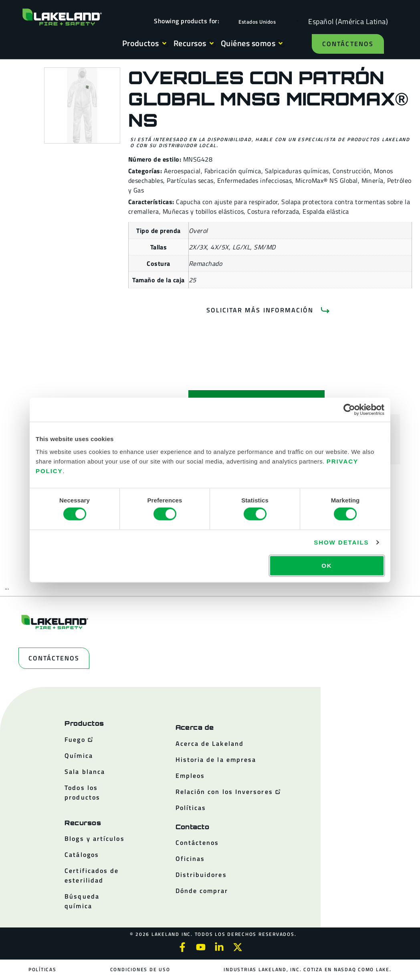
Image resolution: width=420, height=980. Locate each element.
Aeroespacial (182, 171)
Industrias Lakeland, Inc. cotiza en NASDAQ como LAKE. (307, 969)
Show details (341, 542)
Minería (373, 180)
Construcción (352, 171)
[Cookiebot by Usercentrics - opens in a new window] (349, 410)
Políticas (43, 969)
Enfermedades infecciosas (255, 180)
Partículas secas (190, 180)
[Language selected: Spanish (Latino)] (346, 21)
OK (327, 565)
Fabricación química (233, 171)
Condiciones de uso (140, 969)
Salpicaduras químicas (297, 171)
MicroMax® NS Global (326, 180)
